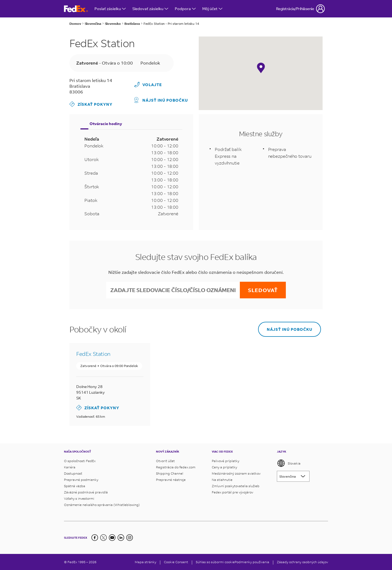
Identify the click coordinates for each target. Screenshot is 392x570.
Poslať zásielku (110, 9)
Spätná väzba (75, 486)
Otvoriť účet (165, 461)
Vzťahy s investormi (79, 498)
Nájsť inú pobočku (161, 100)
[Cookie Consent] (176, 562)
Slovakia (289, 463)
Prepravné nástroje (171, 480)
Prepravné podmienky (81, 480)
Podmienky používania (252, 562)
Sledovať (263, 290)
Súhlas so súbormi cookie (215, 562)
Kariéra (70, 467)
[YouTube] (112, 538)
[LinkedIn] (121, 538)
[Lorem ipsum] (293, 476)
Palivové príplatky (226, 461)
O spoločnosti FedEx (80, 461)
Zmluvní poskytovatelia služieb (236, 486)
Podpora (185, 9)
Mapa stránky (146, 562)
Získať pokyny (91, 104)
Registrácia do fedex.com (176, 467)
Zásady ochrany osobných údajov (302, 562)
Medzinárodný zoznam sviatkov (236, 473)
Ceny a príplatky (224, 467)
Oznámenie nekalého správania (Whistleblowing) (102, 505)
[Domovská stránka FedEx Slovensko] (76, 9)
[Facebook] (95, 538)
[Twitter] (103, 538)
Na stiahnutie (222, 480)
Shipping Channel (170, 473)
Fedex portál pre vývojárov (232, 492)
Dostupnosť (73, 473)
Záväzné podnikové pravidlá (86, 492)
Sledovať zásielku (150, 9)
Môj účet (212, 9)
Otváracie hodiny (106, 124)
